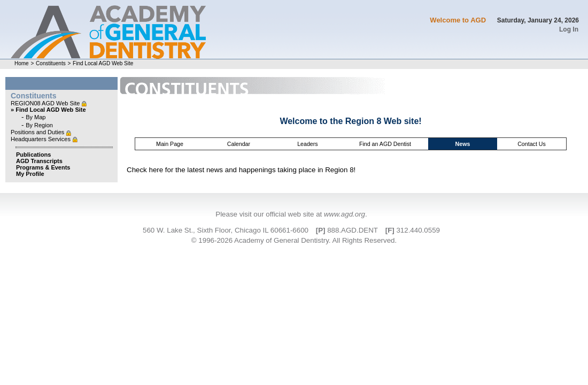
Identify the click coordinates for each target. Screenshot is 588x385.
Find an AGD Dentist (385, 144)
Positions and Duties (38, 132)
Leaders (308, 144)
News (463, 144)
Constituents (51, 63)
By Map (36, 117)
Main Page (170, 144)
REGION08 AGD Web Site (46, 103)
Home (22, 63)
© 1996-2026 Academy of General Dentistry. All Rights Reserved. (294, 240)
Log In (569, 29)
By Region (39, 125)
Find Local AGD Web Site (103, 63)
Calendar (239, 144)
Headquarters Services (41, 139)
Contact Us (532, 144)
